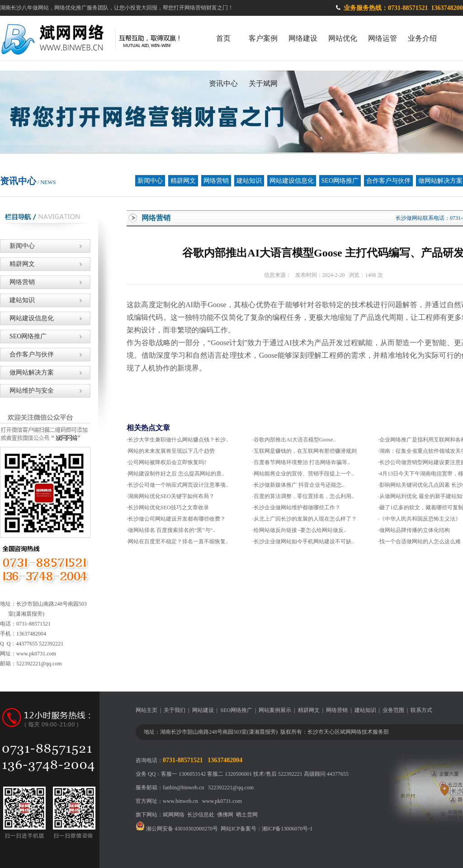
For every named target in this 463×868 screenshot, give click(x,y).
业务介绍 (422, 38)
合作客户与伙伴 (388, 181)
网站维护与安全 (27, 391)
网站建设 (203, 710)
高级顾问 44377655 (326, 774)
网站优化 (343, 38)
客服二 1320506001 (229, 774)
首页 (223, 38)
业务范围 (393, 710)
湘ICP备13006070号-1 (287, 829)
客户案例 (263, 38)
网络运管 (383, 38)
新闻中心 (150, 181)
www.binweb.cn (180, 801)
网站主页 (146, 710)
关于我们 (175, 710)
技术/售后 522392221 (278, 774)
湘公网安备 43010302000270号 (177, 829)
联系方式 (421, 710)
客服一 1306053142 (183, 774)
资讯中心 (223, 83)
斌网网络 (174, 815)
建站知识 (249, 181)
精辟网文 (183, 181)
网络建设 (303, 38)
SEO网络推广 (340, 181)
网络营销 (216, 181)
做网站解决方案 (27, 372)
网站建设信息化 (292, 181)
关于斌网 (263, 83)
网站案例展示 (275, 710)
